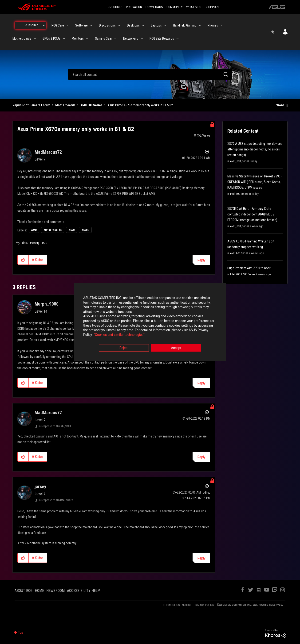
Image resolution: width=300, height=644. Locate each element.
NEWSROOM (55, 591)
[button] (23, 260)
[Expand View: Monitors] (87, 38)
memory (35, 243)
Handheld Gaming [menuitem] (185, 25)
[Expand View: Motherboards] (35, 38)
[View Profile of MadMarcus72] (48, 152)
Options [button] (279, 105)
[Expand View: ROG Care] (67, 25)
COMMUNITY (175, 7)
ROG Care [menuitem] (58, 25)
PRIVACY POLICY (204, 605)
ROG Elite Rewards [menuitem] (162, 38)
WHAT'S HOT (195, 7)
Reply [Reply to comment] (201, 383)
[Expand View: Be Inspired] (44, 25)
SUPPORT (213, 7)
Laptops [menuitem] (156, 25)
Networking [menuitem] (131, 38)
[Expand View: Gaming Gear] (115, 38)
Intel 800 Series (239, 194)
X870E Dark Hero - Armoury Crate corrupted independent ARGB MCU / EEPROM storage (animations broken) (252, 214)
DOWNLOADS (154, 7)
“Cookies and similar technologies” (119, 335)
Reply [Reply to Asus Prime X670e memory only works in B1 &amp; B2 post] (201, 260)
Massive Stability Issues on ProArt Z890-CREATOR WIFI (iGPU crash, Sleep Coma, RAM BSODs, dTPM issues (254, 182)
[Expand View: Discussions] (119, 25)
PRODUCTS (115, 7)
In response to (55, 426)
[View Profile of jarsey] (40, 487)
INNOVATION (134, 7)
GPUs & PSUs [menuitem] (51, 38)
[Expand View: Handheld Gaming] (200, 25)
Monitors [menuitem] (78, 38)
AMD (34, 230)
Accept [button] (176, 348)
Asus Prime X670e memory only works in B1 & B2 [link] (140, 105)
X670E (85, 230)
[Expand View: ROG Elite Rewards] (178, 38)
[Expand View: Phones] (221, 25)
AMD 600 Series (91, 105)
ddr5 (25, 243)
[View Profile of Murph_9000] (47, 304)
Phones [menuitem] (213, 25)
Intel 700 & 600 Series (243, 274)
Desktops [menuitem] (133, 25)
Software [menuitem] (81, 25)
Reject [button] (124, 348)
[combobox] (150, 74)
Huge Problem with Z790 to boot (249, 268)
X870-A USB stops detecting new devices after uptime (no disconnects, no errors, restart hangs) (255, 149)
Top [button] (21, 632)
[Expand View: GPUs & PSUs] (64, 38)
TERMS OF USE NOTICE (177, 605)
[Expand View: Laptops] (165, 25)
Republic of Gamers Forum (31, 105)
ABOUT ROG (24, 591)
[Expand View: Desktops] (143, 25)
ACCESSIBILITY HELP (83, 591)
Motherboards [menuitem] (22, 38)
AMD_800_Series (240, 161)
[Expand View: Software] (91, 25)
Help (272, 32)
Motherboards (65, 105)
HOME (39, 591)
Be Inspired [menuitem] (31, 25)
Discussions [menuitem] (107, 25)
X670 (72, 230)
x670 (44, 243)
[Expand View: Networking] (142, 38)
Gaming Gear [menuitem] (103, 38)
